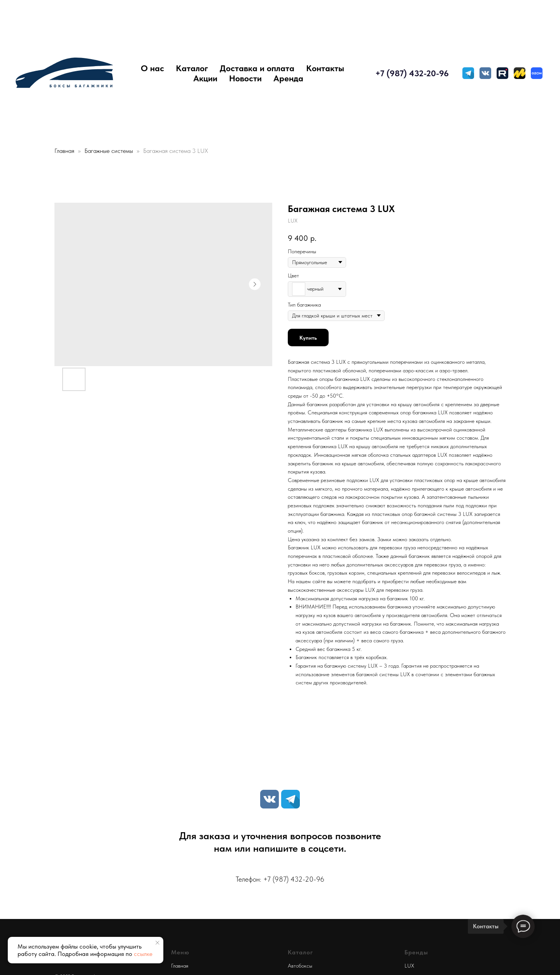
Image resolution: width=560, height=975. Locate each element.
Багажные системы (109, 151)
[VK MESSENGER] (485, 73)
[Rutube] (502, 73)
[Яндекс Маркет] (520, 73)
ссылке (143, 954)
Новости (245, 78)
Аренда (288, 78)
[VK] (269, 799)
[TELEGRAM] (468, 73)
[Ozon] (537, 73)
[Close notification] (157, 943)
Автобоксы (300, 966)
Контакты (325, 68)
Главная (64, 151)
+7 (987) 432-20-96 (412, 73)
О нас (152, 68)
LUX (409, 966)
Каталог (192, 68)
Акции (205, 78)
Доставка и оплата (257, 68)
